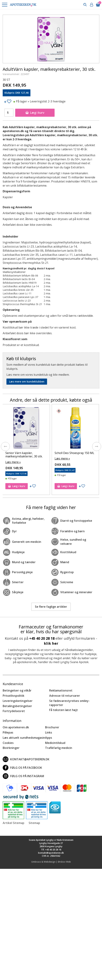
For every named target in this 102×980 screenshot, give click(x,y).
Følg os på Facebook (22, 768)
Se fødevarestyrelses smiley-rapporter (69, 703)
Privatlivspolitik (14, 696)
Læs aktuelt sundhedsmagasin (24, 738)
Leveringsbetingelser (18, 701)
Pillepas (8, 732)
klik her (51, 643)
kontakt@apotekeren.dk (26, 759)
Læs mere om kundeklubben (27, 382)
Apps (49, 738)
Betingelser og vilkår (17, 690)
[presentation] (5, 446)
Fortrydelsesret (14, 711)
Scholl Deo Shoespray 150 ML (74, 453)
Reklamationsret (61, 690)
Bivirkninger (11, 748)
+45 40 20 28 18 (42, 638)
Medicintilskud (55, 743)
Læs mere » (13, 462)
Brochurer (52, 727)
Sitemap (34, 823)
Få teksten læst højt (64, 710)
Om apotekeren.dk (16, 727)
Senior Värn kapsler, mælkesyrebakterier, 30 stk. (24, 455)
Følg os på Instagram (23, 776)
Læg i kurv (35, 113)
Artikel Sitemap (14, 823)
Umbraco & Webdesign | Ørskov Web (51, 862)
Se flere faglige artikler (51, 607)
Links (49, 732)
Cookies (8, 743)
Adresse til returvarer (65, 696)
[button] (4, 5)
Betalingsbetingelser (17, 706)
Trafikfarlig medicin (59, 748)
